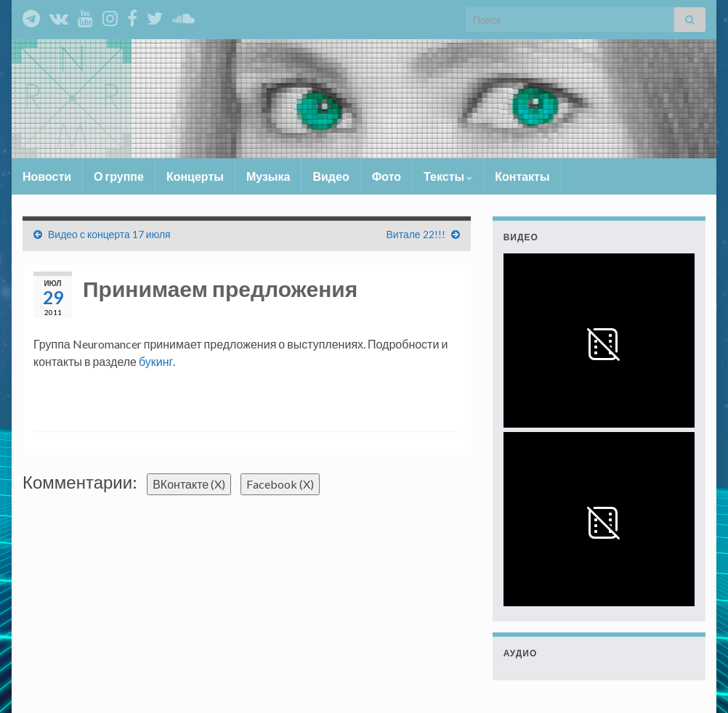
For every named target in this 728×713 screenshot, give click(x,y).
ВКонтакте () (189, 484)
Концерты (195, 176)
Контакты (522, 176)
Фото (387, 176)
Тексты (448, 176)
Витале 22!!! (416, 234)
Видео (331, 176)
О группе (119, 176)
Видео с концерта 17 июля (109, 234)
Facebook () (280, 484)
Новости (47, 176)
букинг (156, 361)
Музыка (268, 176)
